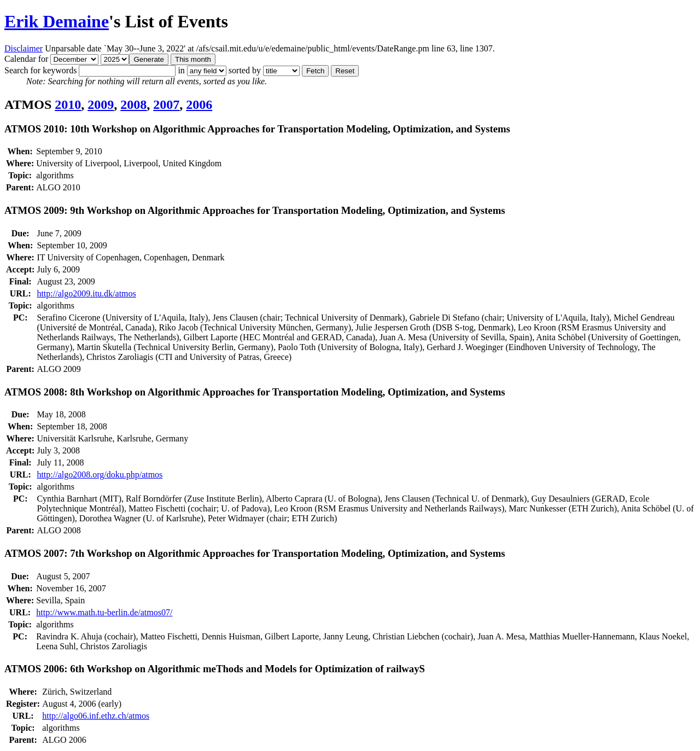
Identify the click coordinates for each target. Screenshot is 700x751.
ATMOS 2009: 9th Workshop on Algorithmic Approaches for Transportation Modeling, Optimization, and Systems (255, 210)
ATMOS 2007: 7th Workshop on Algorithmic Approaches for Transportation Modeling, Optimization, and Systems (255, 553)
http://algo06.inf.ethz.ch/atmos (96, 716)
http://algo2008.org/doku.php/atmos (100, 475)
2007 (166, 104)
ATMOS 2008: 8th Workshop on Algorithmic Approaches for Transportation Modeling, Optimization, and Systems (255, 392)
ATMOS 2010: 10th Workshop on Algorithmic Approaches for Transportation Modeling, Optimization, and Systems (257, 129)
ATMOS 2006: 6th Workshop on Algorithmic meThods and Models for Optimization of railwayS (215, 669)
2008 (133, 104)
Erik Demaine (57, 21)
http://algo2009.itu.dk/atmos (86, 293)
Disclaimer (24, 48)
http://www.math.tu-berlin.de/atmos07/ (104, 612)
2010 (68, 104)
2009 (101, 104)
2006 (199, 104)
